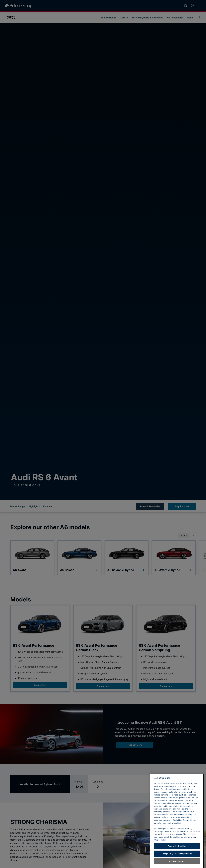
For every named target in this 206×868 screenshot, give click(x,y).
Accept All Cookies (177, 857)
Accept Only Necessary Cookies (177, 865)
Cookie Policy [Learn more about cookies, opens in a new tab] (160, 851)
